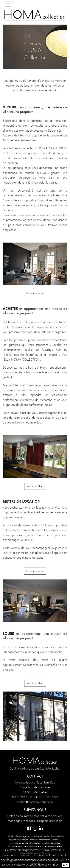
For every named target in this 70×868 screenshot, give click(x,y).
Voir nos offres (35, 486)
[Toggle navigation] (8, 5)
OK (65, 865)
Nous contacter (35, 293)
